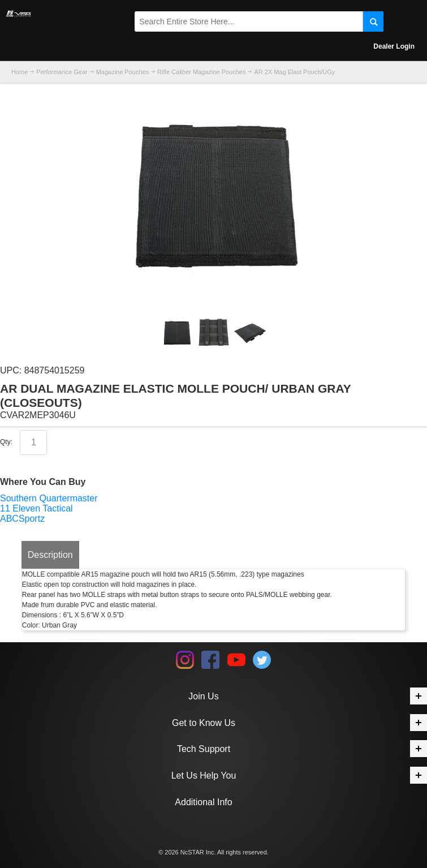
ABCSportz (22, 519)
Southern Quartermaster (49, 498)
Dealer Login (394, 46)
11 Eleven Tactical (36, 508)
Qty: (6, 442)
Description (50, 555)
